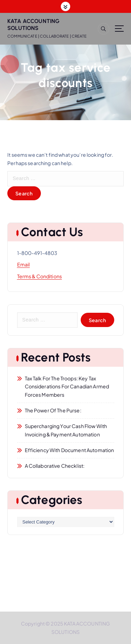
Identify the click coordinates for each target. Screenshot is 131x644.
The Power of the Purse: (53, 410)
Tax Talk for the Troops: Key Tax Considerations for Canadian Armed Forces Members (67, 387)
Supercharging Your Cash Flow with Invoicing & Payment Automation (66, 430)
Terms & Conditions (40, 276)
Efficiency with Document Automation (70, 450)
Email (24, 264)
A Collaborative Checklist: (55, 466)
